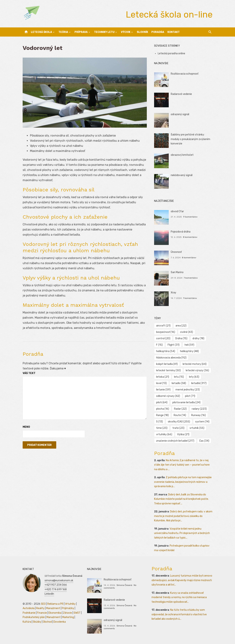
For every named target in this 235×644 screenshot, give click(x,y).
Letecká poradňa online (171, 53)
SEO (43, 604)
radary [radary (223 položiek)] (199, 409)
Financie (42, 613)
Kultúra (27, 622)
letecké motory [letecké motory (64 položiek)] (195, 364)
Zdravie (67, 613)
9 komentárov (190, 217)
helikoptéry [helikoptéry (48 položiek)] (189, 351)
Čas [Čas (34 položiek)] (204, 441)
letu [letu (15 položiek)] (179, 377)
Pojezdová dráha (181, 232)
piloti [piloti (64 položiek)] (162, 402)
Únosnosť (176, 252)
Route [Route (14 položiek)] (180, 415)
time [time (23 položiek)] (162, 428)
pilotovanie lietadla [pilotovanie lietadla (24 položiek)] (186, 402)
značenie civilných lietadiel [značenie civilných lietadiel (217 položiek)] (175, 441)
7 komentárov (191, 278)
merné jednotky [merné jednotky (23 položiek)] (188, 390)
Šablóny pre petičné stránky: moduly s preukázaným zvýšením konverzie (190, 139)
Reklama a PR (55, 604)
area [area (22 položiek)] (181, 326)
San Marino (177, 272)
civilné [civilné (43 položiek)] (187, 332)
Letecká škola (41, 32)
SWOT (77, 613)
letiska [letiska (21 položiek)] (163, 377)
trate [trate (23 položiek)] (178, 428)
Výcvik (126, 32)
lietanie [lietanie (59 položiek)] (163, 390)
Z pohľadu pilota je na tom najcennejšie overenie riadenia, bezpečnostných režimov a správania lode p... (183, 482)
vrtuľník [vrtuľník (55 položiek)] (197, 428)
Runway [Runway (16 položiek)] (198, 415)
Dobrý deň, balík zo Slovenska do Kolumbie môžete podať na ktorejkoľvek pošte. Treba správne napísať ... (181, 499)
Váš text (29, 373)
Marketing (68, 617)
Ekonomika (55, 613)
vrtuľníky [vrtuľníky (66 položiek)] (164, 434)
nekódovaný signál (182, 175)
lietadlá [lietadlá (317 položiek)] (199, 383)
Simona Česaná (124, 585)
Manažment (53, 608)
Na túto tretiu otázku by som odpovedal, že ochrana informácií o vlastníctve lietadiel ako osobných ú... (179, 614)
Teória (63, 32)
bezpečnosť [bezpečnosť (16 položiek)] (166, 332)
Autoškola (29, 608)
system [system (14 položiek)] (202, 422)
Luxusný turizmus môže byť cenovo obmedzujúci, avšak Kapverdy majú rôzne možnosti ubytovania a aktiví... (182, 580)
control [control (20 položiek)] (163, 338)
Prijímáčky (68, 608)
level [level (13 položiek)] (161, 383)
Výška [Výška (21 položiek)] (183, 434)
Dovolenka (60, 622)
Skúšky (37, 622)
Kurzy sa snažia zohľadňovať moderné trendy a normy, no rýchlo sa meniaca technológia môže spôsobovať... (179, 597)
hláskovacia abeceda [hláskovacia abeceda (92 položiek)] (171, 358)
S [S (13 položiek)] (159, 422)
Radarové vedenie (181, 94)
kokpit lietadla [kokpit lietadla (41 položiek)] (167, 364)
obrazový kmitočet (182, 155)
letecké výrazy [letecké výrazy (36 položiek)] (197, 370)
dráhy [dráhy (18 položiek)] (198, 338)
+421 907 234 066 (56, 585)
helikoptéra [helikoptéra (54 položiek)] (166, 351)
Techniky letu (104, 32)
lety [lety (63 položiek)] (194, 377)
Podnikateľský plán (34, 617)
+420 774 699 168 (56, 589)
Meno (26, 427)
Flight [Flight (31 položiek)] (174, 345)
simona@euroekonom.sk (59, 580)
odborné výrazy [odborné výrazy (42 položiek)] (168, 396)
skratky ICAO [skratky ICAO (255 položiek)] (179, 422)
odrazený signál (180, 114)
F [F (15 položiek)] (159, 345)
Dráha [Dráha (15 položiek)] (181, 338)
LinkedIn (49, 594)
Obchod (47, 622)
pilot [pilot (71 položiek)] (190, 396)
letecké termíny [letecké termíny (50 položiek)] (168, 370)
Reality (40, 608)
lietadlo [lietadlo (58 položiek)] (179, 383)
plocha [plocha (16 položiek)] (163, 409)
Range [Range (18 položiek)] (162, 415)
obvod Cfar (177, 211)
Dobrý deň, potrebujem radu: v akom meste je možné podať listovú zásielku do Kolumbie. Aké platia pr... (183, 516)
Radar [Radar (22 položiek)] (180, 409)
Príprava (81, 32)
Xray (173, 293)
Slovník (142, 32)
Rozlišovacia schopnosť (185, 74)
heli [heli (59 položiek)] (189, 345)
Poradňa (158, 32)
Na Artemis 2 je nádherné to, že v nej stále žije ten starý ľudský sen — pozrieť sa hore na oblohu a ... (182, 465)
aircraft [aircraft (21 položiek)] (163, 326)
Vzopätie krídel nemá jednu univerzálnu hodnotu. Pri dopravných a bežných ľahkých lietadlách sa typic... (182, 533)
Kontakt (174, 32)
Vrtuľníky (70, 604)
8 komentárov (190, 237)
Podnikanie (29, 613)
